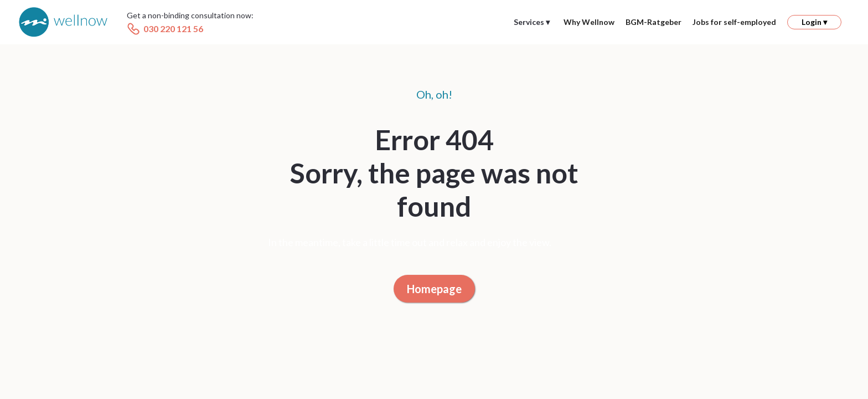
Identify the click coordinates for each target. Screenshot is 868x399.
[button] (532, 22)
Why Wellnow (589, 22)
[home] (63, 22)
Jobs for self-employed (734, 22)
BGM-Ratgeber (653, 22)
